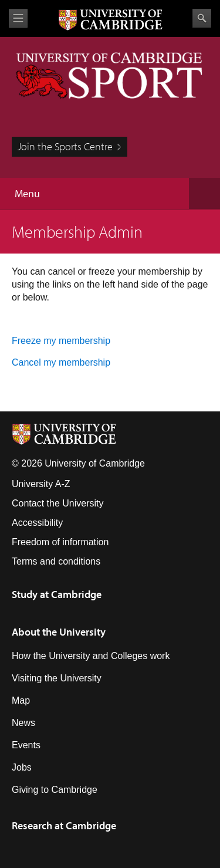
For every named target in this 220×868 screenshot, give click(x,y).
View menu (18, 18)
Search (202, 18)
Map (21, 700)
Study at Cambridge (57, 594)
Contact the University (58, 503)
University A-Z (41, 484)
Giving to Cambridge (55, 790)
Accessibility (37, 523)
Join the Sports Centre (65, 146)
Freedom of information (60, 542)
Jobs (22, 767)
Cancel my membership (61, 362)
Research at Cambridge (64, 825)
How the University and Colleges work (91, 656)
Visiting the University (57, 678)
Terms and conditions (56, 561)
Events (26, 745)
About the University (59, 632)
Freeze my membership (61, 341)
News (23, 723)
